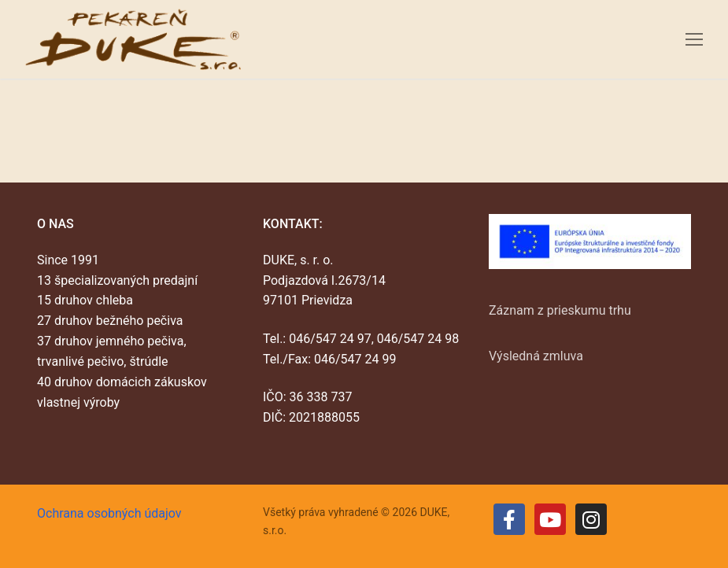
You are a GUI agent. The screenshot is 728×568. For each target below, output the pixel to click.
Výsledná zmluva (536, 356)
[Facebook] (509, 519)
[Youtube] (550, 519)
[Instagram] (591, 519)
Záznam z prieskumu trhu (560, 310)
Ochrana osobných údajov (109, 513)
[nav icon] (694, 39)
